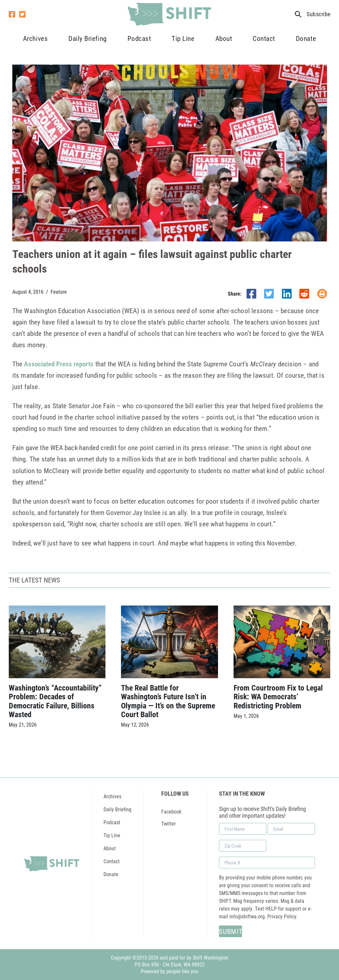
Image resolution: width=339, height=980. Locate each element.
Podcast (139, 38)
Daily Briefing (87, 38)
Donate (306, 38)
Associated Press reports (59, 364)
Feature (59, 292)
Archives (35, 38)
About (224, 38)
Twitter (169, 823)
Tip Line (183, 38)
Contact (264, 38)
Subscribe (318, 14)
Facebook (171, 811)
